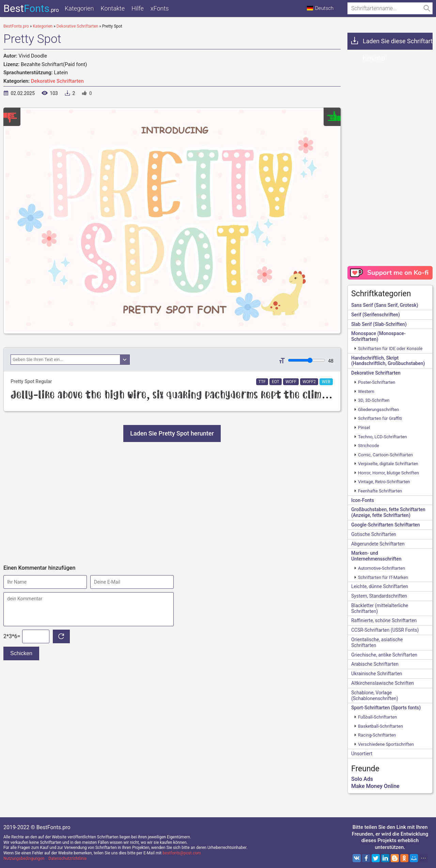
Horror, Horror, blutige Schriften (388, 473)
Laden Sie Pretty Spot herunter (172, 433)
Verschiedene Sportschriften (386, 744)
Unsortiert (362, 754)
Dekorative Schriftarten (57, 81)
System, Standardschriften (379, 596)
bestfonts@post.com (182, 853)
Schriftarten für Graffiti (380, 418)
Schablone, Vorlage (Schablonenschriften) (375, 696)
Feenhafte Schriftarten (380, 491)
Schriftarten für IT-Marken (383, 577)
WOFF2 (309, 382)
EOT (276, 382)
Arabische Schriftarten (375, 664)
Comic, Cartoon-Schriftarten (385, 455)
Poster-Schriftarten (377, 382)
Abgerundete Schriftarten (378, 544)
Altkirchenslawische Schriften (383, 683)
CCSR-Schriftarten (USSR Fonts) (385, 630)
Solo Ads (362, 779)
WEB (326, 382)
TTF (262, 382)
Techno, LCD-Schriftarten (383, 437)
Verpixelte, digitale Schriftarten (388, 464)
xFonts (160, 8)
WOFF (291, 382)
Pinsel (364, 428)
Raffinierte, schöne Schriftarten (384, 620)
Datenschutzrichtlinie (67, 858)
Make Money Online (375, 786)
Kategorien (79, 8)
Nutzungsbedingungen (24, 858)
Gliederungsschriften (378, 409)
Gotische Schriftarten (374, 534)
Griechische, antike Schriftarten (384, 655)
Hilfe (138, 8)
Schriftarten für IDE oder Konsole (390, 349)
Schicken (21, 653)
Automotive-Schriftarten (381, 568)
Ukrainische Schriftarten (377, 674)
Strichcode (369, 446)
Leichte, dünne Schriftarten (380, 586)
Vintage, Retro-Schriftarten (384, 482)
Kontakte (112, 8)
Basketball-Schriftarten (380, 726)
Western (366, 391)
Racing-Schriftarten (377, 735)
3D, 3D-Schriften (374, 400)
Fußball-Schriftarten (377, 717)
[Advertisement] (172, 503)
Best (31, 8)
